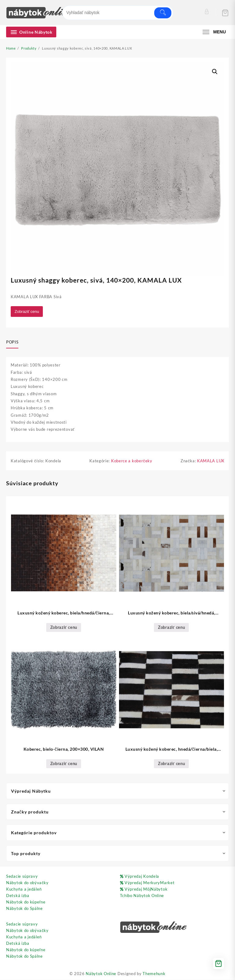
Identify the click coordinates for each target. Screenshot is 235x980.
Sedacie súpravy (22, 877)
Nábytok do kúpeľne (26, 903)
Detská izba (18, 896)
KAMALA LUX (211, 461)
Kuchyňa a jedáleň (24, 890)
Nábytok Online (101, 974)
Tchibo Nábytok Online (142, 896)
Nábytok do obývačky (27, 883)
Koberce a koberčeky (132, 461)
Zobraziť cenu (28, 312)
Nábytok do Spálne (24, 909)
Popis (12, 342)
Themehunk (154, 974)
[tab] (15, 343)
